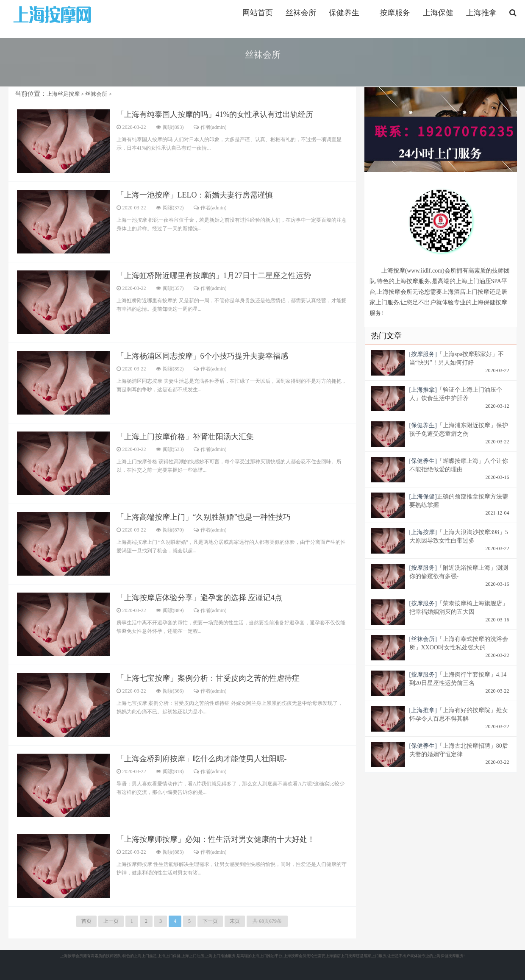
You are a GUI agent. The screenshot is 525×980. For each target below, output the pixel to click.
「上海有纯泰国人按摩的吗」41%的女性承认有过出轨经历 (215, 114)
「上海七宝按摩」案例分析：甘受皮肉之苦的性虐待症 (208, 678)
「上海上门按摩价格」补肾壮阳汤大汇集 (185, 437)
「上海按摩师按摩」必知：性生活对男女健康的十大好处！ (216, 839)
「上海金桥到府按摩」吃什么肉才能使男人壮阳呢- (202, 759)
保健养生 (344, 13)
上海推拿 (481, 13)
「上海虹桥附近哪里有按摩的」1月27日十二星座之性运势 (214, 276)
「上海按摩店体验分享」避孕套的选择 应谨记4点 (200, 598)
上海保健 (438, 13)
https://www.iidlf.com (54, 14)
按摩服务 (395, 13)
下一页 (210, 921)
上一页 (111, 921)
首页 (86, 921)
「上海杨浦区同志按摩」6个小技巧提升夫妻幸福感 (202, 356)
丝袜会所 (301, 13)
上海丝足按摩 (63, 94)
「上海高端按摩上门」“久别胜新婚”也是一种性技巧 (204, 517)
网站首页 (258, 13)
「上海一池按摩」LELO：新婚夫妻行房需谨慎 (195, 195)
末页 (235, 921)
